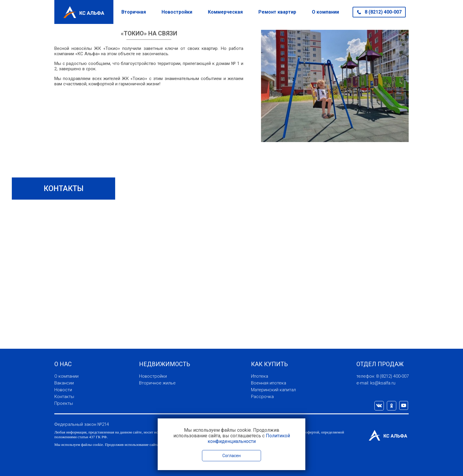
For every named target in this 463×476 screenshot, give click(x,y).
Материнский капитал (273, 390)
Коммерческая (225, 12)
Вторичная (134, 12)
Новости (63, 390)
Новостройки (177, 12)
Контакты (64, 397)
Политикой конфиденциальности (249, 438)
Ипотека (260, 376)
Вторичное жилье (157, 383)
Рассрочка (262, 397)
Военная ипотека (269, 383)
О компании (325, 12)
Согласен (231, 456)
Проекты (64, 403)
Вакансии (64, 383)
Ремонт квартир (277, 12)
